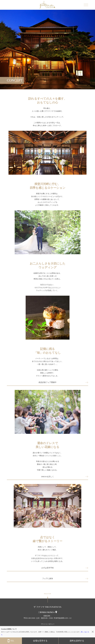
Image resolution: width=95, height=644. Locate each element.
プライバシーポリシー (48, 624)
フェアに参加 (48, 578)
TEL (11, 641)
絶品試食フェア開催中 (48, 382)
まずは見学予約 (47, 568)
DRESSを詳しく (47, 477)
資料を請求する (77, 641)
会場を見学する (40, 641)
